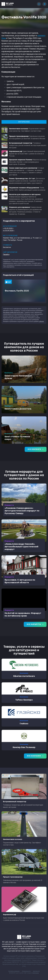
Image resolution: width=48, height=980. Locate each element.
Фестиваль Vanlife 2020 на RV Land (13, 312)
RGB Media (36, 973)
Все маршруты (35, 624)
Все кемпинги (36, 449)
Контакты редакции (14, 971)
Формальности (26, 971)
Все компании (35, 756)
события (41, 321)
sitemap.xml (36, 971)
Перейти (6, 254)
